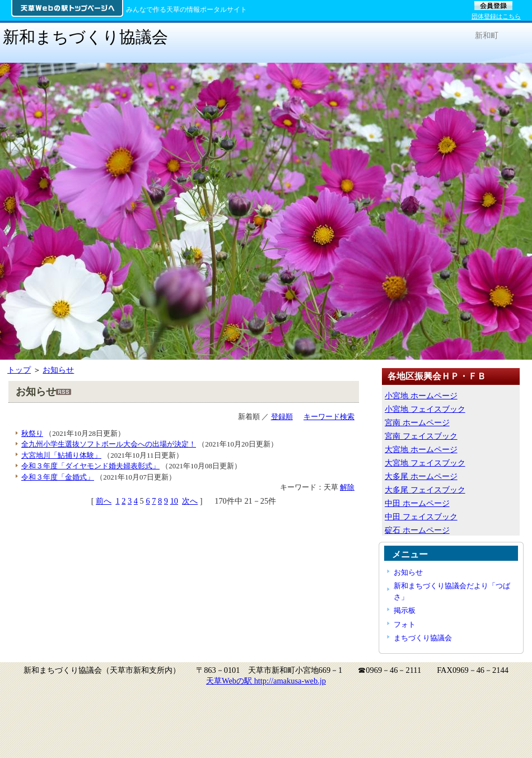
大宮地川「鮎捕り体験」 (61, 455)
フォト (405, 624)
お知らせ (58, 370)
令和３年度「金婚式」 (58, 477)
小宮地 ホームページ (421, 396)
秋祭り (32, 433)
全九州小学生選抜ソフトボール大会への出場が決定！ (109, 444)
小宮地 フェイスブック (425, 409)
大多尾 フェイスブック (425, 490)
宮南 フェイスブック (421, 436)
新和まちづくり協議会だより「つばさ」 (452, 591)
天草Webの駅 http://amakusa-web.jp (266, 681)
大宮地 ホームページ (421, 449)
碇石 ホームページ (417, 530)
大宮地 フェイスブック (425, 463)
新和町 (487, 35)
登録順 (282, 417)
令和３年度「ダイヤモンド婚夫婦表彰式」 (90, 466)
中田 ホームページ (417, 503)
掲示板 (405, 610)
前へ (104, 501)
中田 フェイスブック (421, 517)
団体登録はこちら (496, 16)
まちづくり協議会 (423, 638)
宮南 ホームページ (417, 422)
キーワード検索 (329, 417)
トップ (19, 370)
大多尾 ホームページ (421, 476)
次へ (190, 501)
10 (174, 501)
